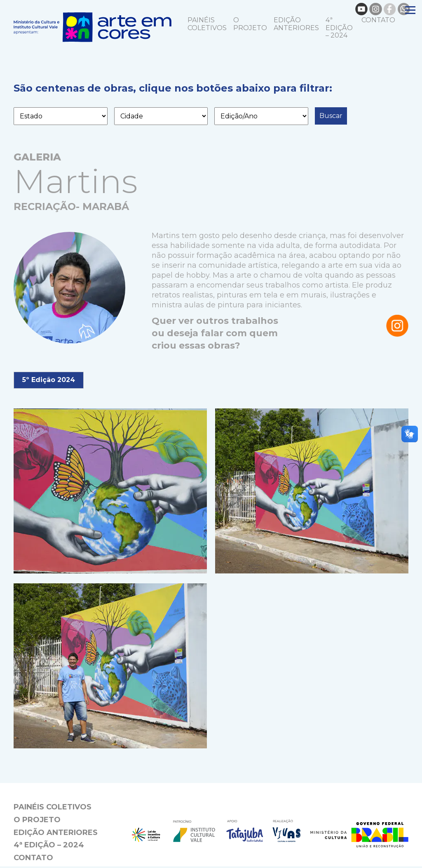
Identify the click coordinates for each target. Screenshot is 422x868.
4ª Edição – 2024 (339, 29)
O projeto (250, 25)
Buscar (331, 117)
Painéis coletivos (207, 25)
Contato (378, 21)
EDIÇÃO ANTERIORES (296, 25)
